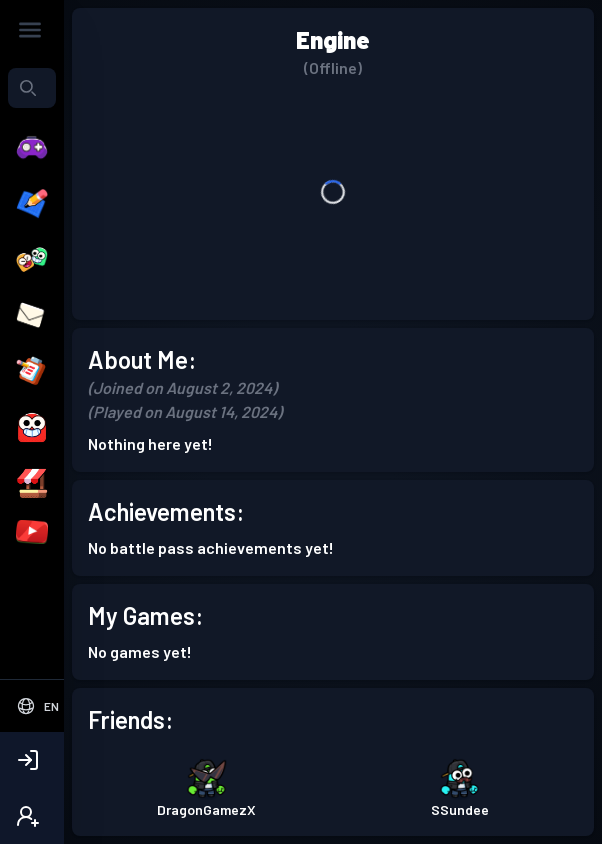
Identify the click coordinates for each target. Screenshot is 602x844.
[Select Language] (32, 706)
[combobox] (32, 88)
